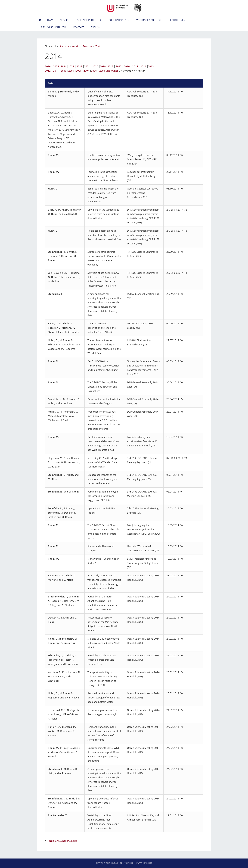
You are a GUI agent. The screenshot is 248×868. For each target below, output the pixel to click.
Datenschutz (144, 863)
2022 (79, 66)
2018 (110, 66)
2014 (97, 46)
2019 (103, 66)
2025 (56, 66)
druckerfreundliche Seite (63, 841)
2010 (64, 71)
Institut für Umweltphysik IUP (114, 863)
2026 (48, 66)
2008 (79, 71)
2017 (119, 66)
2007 (86, 71)
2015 (135, 66)
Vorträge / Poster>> (82, 46)
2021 (87, 66)
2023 (71, 66)
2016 (127, 66)
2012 (48, 71)
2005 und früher (109, 71)
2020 (95, 66)
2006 (94, 71)
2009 (71, 71)
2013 (151, 66)
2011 (56, 71)
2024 (64, 66)
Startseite (65, 46)
